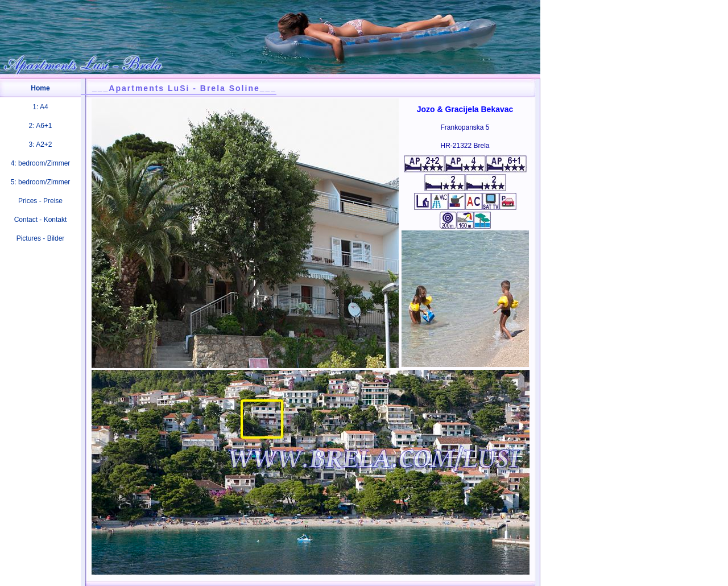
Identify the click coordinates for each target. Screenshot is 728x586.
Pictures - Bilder (41, 238)
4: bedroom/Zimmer (41, 163)
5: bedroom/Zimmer (41, 182)
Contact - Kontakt (41, 220)
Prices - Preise (40, 201)
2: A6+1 (40, 126)
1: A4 (40, 107)
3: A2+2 (40, 145)
